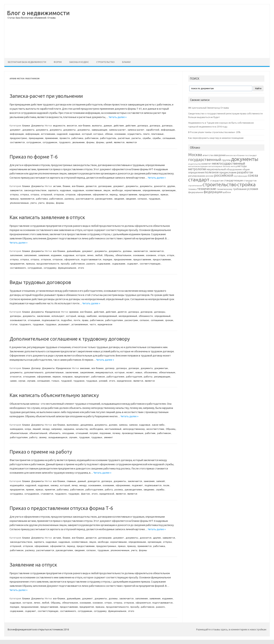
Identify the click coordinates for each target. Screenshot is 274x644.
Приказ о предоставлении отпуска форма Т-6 (61, 508)
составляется (17, 142)
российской (224, 175)
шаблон (227, 192)
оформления (84, 194)
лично (90, 255)
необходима (96, 429)
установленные (80, 324)
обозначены (151, 372)
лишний (37, 429)
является (138, 381)
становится (47, 494)
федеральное (196, 192)
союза (253, 175)
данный (82, 481)
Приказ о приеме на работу (41, 452)
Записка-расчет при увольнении (46, 96)
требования (240, 189)
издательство (195, 164)
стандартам (217, 181)
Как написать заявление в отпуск (47, 217)
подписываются (51, 320)
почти (77, 320)
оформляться (72, 259)
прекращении (36, 138)
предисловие (228, 172)
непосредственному (134, 429)
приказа (30, 264)
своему (43, 437)
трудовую (74, 494)
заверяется (16, 190)
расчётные (124, 138)
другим (171, 186)
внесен (230, 155)
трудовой (66, 381)
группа (226, 160)
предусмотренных (149, 194)
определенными (151, 190)
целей (109, 142)
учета (33, 203)
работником (92, 138)
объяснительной (38, 433)
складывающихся (58, 437)
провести (65, 138)
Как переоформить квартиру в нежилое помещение (216, 138)
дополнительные (54, 372)
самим (13, 381)
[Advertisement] (170, 31)
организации (169, 190)
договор (110, 368)
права (85, 320)
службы (147, 138)
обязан (109, 134)
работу (33, 437)
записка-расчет (117, 130)
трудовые (38, 324)
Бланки (126, 62)
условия (253, 189)
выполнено (73, 425)
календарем (17, 429)
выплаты (97, 126)
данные (108, 126)
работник (150, 433)
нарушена (69, 429)
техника (192, 189)
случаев (31, 381)
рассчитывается (85, 199)
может (130, 372)
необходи (117, 190)
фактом (85, 494)
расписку (69, 199)
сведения (119, 199)
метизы (227, 166)
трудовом (79, 381)
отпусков (59, 194)
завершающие (99, 130)
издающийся (17, 485)
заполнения (16, 255)
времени (74, 312)
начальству (82, 429)
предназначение (123, 259)
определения (196, 172)
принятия (50, 490)
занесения (149, 481)
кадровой (62, 134)
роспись (119, 490)
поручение (105, 433)
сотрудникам (35, 268)
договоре (134, 368)
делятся (122, 312)
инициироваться (104, 372)
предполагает (82, 377)
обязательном (123, 255)
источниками (48, 134)
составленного (18, 268)
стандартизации (233, 181)
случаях (73, 437)
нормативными (133, 190)
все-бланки (84, 126)
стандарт (199, 180)
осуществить (134, 134)
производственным (133, 433)
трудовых (51, 324)
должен (113, 425)
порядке (108, 259)
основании (120, 134)
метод (234, 166)
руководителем (104, 199)
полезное (212, 172)
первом (57, 377)
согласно (142, 199)
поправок (68, 377)
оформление (44, 377)
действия (119, 126)
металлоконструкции (198, 166)
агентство (208, 155)
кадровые (75, 134)
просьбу (65, 264)
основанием (95, 485)
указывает (64, 324)
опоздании (68, 433)
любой (99, 255)
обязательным (167, 372)
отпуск (161, 255)
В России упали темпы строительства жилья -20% (214, 132)
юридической (107, 494)
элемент (108, 437)
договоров (146, 312)
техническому (224, 189)
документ (15, 130)
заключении (43, 316)
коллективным (94, 190)
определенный (162, 316)
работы (148, 377)
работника (77, 138)
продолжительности (48, 264)
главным (71, 481)
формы (90, 142)
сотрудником (34, 142)
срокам (169, 320)
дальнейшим (74, 251)
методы (242, 166)
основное (151, 255)
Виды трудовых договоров (40, 282)
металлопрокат (215, 166)
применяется (27, 199)
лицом (107, 190)
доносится (160, 186)
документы (69, 130)
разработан (245, 172)
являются (119, 142)
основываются (18, 320)
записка (123, 425)
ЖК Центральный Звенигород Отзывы (209, 108)
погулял (94, 433)
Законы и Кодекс (79, 62)
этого (81, 268)
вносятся (72, 126)
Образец (109, 255)
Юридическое (53, 312)
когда (28, 429)
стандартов (250, 181)
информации (168, 130)
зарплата (53, 190)
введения (220, 155)
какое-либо (158, 425)
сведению (149, 490)
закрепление (87, 372)
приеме (30, 490)
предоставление (142, 259)
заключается (141, 251)
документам (161, 368)
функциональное (67, 268)
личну (75, 485)
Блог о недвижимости (38, 13)
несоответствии (155, 429)
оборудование (234, 169)
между (81, 316)
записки (133, 425)
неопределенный (108, 316)
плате (146, 134)
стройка (246, 184)
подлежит (137, 485)
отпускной (46, 194)
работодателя (134, 377)
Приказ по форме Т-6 (34, 157)
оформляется (100, 194)
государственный (205, 159)
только (55, 381)
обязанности (146, 316)
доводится (94, 481)
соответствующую (150, 264)
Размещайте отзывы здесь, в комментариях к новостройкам (231, 630)
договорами (105, 186)
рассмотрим (131, 320)
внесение (85, 368)
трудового (65, 142)
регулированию (197, 176)
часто (93, 324)
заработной (153, 130)
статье (14, 324)
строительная (195, 185)
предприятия (17, 264)
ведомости (59, 126)
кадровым (78, 190)
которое (81, 255)
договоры (160, 312)
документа (28, 130)
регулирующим (162, 377)
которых (98, 134)
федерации (213, 192)
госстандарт (251, 155)
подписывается (153, 485)
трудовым (154, 199)
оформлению (123, 485)
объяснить (55, 433)
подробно (66, 320)
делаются (91, 186)
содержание (104, 264)
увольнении (78, 142)
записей (160, 481)
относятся (16, 377)
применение (51, 138)
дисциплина (87, 425)
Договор (36, 368)
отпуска (14, 194)
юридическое (105, 324)
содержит (133, 264)
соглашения (169, 138)
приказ (164, 194)
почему (116, 433)
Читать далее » (118, 117)
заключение (72, 372)
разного (91, 264)
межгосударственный (229, 163)
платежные (157, 134)
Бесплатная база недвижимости (27, 62)
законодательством (35, 190)
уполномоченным (19, 203)
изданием (56, 255)
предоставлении (128, 194)
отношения (34, 320)
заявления (44, 255)
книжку (55, 485)
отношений (82, 433)
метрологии (197, 169)
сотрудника (16, 494)
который (87, 134)
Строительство (105, 62)
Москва (195, 155)
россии (210, 176)
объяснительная (19, 433)
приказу (14, 199)
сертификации (241, 176)
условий (103, 381)
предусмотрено (19, 138)
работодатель (108, 138)
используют (58, 316)
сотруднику (50, 268)
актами (57, 186)
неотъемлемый (113, 429)
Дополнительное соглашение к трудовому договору (70, 339)
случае (22, 381)
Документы (37, 126)
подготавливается (91, 259)
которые (120, 372)
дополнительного (34, 372)
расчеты (136, 138)
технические (207, 189)
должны (127, 251)
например (57, 429)
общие (246, 169)
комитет (207, 164)
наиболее (92, 316)
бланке (66, 186)
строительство (220, 184)
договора (143, 126)
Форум (58, 62)
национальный (216, 169)
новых (139, 372)
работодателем (114, 320)
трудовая (84, 437)
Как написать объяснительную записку (54, 395)
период (114, 194)
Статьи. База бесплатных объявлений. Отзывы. (32, 18)
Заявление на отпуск (33, 565)
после (166, 485)
